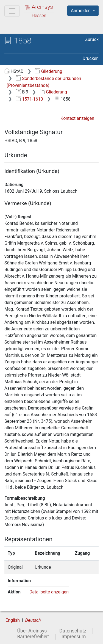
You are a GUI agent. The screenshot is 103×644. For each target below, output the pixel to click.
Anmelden (81, 11)
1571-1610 (30, 99)
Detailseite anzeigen (49, 592)
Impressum (74, 637)
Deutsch (33, 620)
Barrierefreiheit (33, 637)
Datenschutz (73, 631)
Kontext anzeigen (77, 118)
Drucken (91, 58)
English (13, 620)
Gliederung (48, 71)
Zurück (92, 39)
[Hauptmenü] (12, 11)
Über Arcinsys (32, 631)
